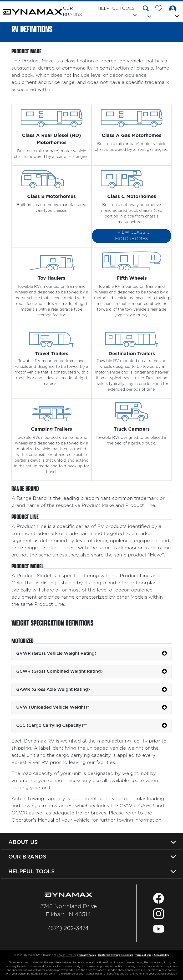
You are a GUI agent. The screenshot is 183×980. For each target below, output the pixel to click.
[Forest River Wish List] (161, 9)
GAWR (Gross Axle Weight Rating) (53, 689)
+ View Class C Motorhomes (132, 236)
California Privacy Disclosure (116, 955)
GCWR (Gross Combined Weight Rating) (59, 671)
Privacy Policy (87, 955)
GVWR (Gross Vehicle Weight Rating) (56, 653)
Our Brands (72, 12)
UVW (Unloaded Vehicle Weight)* (53, 707)
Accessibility (161, 955)
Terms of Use (143, 955)
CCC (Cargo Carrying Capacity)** (52, 725)
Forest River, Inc (67, 955)
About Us (23, 842)
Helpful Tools (32, 871)
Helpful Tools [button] (116, 9)
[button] (147, 12)
